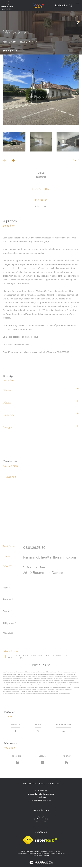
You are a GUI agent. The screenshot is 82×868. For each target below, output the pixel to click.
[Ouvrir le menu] (77, 5)
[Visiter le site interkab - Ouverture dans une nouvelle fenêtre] (46, 841)
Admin (54, 854)
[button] (13, 161)
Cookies (47, 857)
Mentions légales (44, 854)
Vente (15, 42)
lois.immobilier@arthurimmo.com (50, 557)
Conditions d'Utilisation (50, 694)
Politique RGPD (37, 857)
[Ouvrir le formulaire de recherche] (64, 5)
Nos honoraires (22, 854)
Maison (31, 42)
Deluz (23, 42)
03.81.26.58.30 (34, 547)
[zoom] (41, 90)
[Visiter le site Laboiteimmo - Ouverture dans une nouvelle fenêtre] (41, 862)
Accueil (6, 42)
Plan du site (33, 854)
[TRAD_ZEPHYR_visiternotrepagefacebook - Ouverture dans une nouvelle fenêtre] (37, 820)
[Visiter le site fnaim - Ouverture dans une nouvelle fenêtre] (28, 841)
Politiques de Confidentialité (33, 694)
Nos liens (61, 854)
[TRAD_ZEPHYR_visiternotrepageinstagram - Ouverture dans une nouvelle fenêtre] (45, 820)
